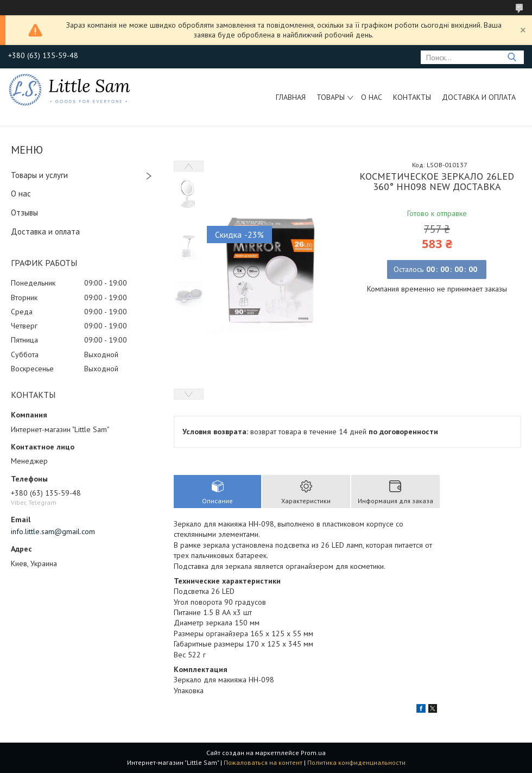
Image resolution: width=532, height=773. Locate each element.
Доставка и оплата (479, 97)
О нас (372, 97)
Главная (291, 97)
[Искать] (512, 57)
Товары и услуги (39, 175)
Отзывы (24, 213)
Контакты (412, 97)
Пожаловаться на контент (263, 762)
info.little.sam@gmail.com (53, 531)
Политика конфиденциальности (356, 762)
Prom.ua (313, 753)
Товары (331, 97)
